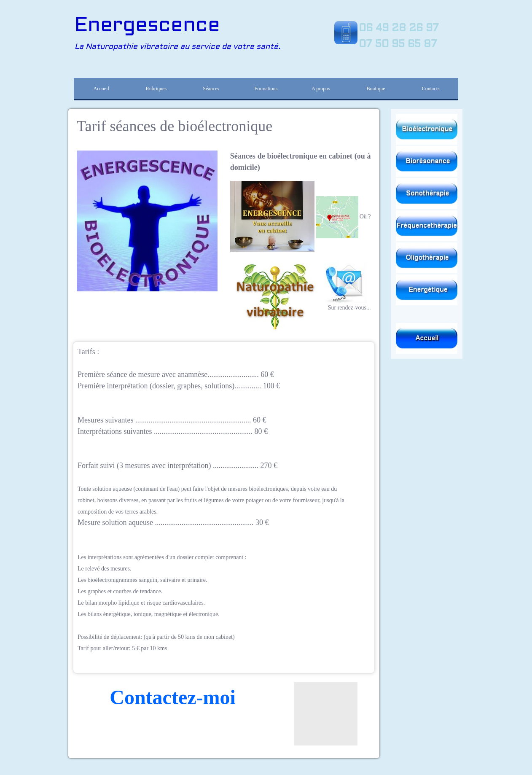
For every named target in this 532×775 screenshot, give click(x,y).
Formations (266, 89)
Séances (211, 89)
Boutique (376, 89)
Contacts (431, 89)
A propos (321, 89)
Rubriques (156, 89)
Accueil (101, 89)
